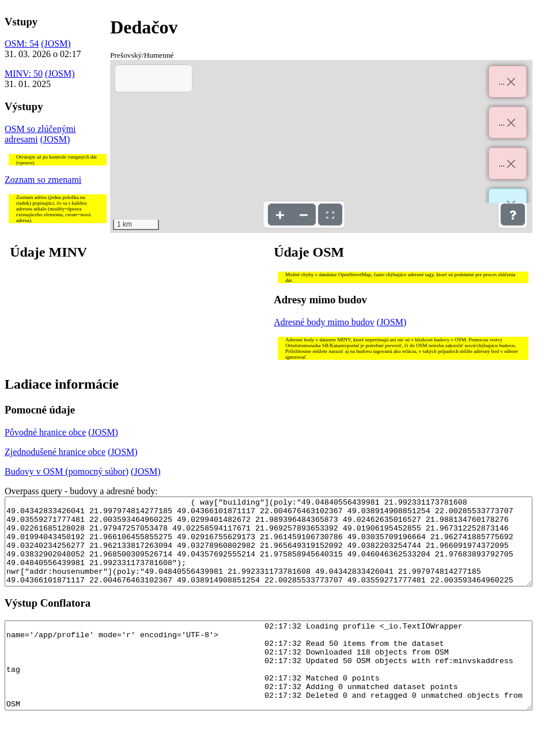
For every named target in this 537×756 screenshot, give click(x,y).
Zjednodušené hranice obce (55, 452)
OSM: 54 (22, 44)
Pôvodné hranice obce (45, 432)
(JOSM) (56, 44)
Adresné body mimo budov (324, 322)
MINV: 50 (24, 74)
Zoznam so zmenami (43, 180)
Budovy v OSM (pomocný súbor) (67, 471)
